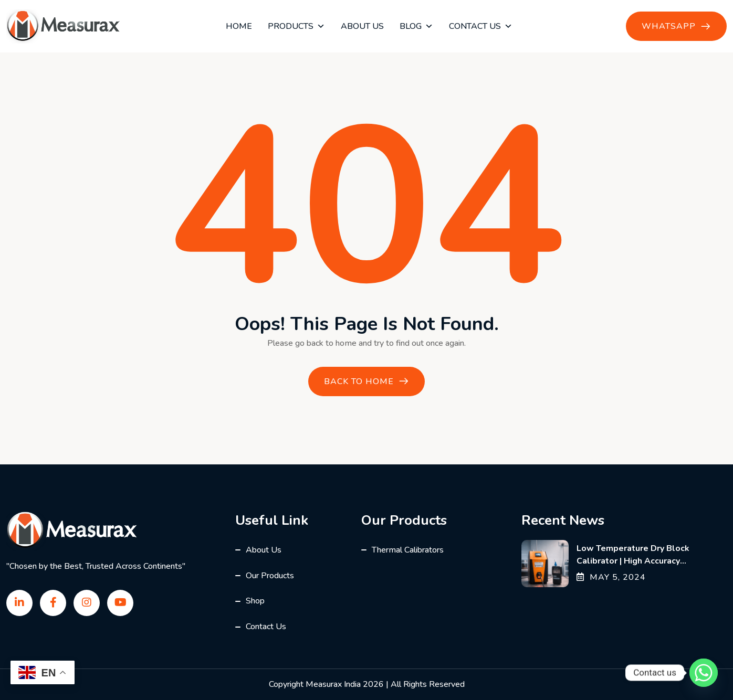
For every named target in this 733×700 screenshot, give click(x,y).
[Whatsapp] (704, 673)
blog (416, 26)
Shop (255, 601)
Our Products (270, 576)
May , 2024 (611, 577)
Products (296, 26)
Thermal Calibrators (408, 550)
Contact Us (481, 26)
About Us (362, 26)
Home (239, 26)
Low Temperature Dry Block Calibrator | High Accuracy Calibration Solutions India (633, 561)
